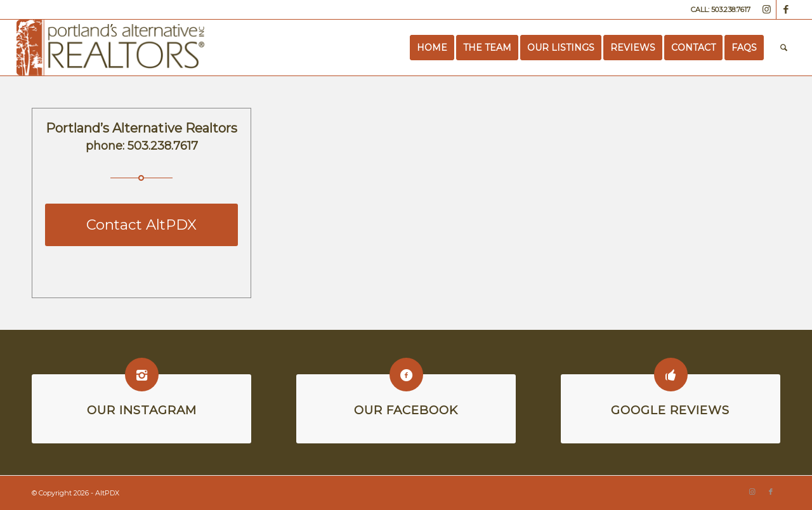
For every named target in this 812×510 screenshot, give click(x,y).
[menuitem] (432, 48)
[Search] (784, 48)
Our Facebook (406, 410)
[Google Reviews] (671, 375)
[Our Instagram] (142, 375)
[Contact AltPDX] (141, 225)
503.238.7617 (163, 146)
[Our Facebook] (406, 375)
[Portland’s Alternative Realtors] (111, 48)
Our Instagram (142, 410)
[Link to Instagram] (767, 10)
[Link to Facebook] (786, 10)
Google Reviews (670, 410)
